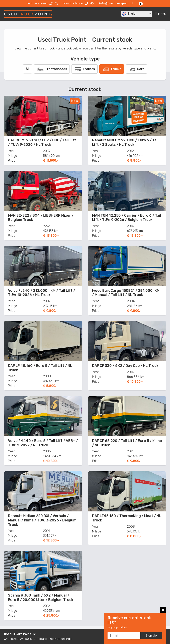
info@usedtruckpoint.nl (116, 4)
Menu (160, 14)
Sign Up (151, 636)
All (28, 69)
